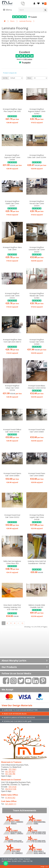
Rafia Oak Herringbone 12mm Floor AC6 (12, 562)
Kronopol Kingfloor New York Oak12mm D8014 (12, 341)
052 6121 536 (11, 789)
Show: (29, 78)
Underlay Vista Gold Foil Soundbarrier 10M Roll (37, 562)
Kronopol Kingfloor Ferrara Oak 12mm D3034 (37, 203)
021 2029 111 (11, 804)
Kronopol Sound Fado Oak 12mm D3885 (37, 431)
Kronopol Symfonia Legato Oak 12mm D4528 (37, 517)
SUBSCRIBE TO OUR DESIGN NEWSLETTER (21, 710)
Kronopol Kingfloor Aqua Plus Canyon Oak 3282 (12, 110)
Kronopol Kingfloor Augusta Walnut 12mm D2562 (37, 111)
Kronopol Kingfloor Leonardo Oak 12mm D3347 (37, 249)
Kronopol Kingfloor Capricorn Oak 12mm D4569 (12, 157)
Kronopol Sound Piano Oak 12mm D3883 (37, 474)
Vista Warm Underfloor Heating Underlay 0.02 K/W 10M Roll (12, 607)
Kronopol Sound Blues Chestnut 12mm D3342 (37, 387)
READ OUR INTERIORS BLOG (15, 714)
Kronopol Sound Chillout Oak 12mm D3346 (12, 431)
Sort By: (5, 78)
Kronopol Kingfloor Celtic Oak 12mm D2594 (37, 156)
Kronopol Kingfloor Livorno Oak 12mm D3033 (12, 296)
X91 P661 (13, 769)
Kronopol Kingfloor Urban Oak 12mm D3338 (12, 388)
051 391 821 (10, 772)
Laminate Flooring (25, 21)
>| (22, 623)
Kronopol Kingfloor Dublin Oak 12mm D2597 (12, 203)
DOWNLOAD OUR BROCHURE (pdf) (17, 721)
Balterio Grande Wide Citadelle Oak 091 (37, 606)
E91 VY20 (13, 787)
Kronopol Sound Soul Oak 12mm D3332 (12, 516)
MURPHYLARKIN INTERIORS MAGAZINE (19, 717)
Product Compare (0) (10, 73)
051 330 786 (10, 774)
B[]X (47, 867)
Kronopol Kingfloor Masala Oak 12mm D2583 (37, 296)
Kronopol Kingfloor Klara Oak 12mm (12, 248)
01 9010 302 (10, 798)
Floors (12, 21)
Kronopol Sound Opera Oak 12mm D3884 (12, 474)
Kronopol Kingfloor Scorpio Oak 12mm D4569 (37, 342)
